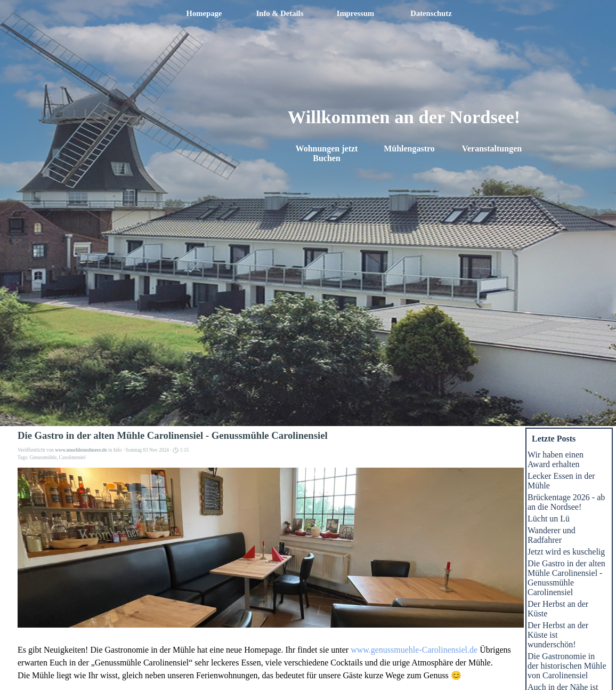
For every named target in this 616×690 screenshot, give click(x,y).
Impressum (356, 13)
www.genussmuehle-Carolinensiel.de (414, 650)
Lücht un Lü (549, 519)
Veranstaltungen (492, 149)
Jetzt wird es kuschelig (566, 552)
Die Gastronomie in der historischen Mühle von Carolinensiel (567, 666)
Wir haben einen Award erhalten (556, 459)
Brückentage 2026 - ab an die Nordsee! (566, 502)
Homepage (204, 13)
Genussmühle (43, 458)
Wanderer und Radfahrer (552, 535)
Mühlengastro (409, 149)
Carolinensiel (72, 458)
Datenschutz (431, 13)
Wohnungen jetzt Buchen (328, 153)
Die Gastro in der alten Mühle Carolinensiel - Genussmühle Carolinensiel (566, 578)
